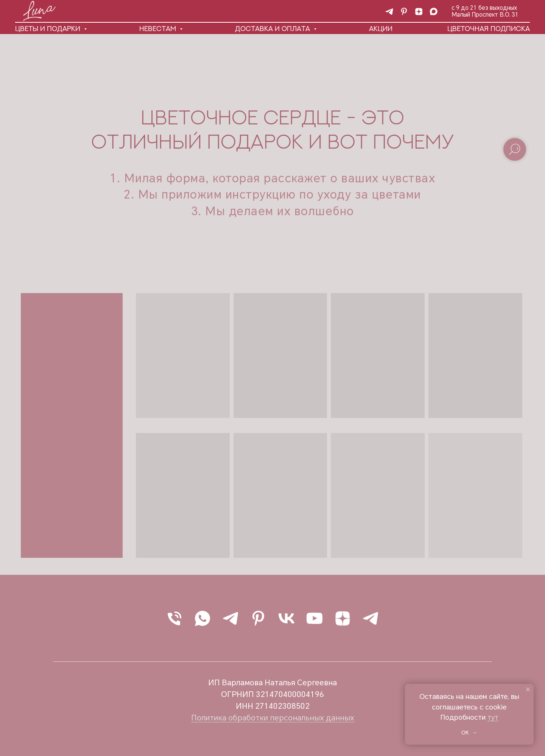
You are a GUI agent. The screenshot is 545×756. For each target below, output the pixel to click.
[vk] (287, 618)
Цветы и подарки (49, 29)
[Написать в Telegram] (230, 618)
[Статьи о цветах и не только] (419, 12)
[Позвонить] (174, 618)
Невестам (159, 29)
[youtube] (315, 618)
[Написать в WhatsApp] (202, 618)
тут (493, 717)
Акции (381, 29)
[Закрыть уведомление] (528, 689)
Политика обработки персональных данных (273, 718)
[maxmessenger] (434, 12)
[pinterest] (404, 12)
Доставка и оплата (273, 29)
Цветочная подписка (489, 29)
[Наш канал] (389, 12)
